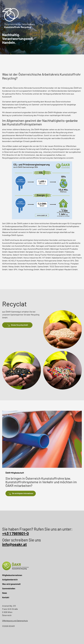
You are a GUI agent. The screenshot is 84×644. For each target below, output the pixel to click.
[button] (17, 325)
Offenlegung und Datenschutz (15, 621)
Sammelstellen (9, 588)
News (5, 593)
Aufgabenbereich (10, 580)
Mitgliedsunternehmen (12, 575)
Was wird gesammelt (11, 584)
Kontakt (6, 597)
